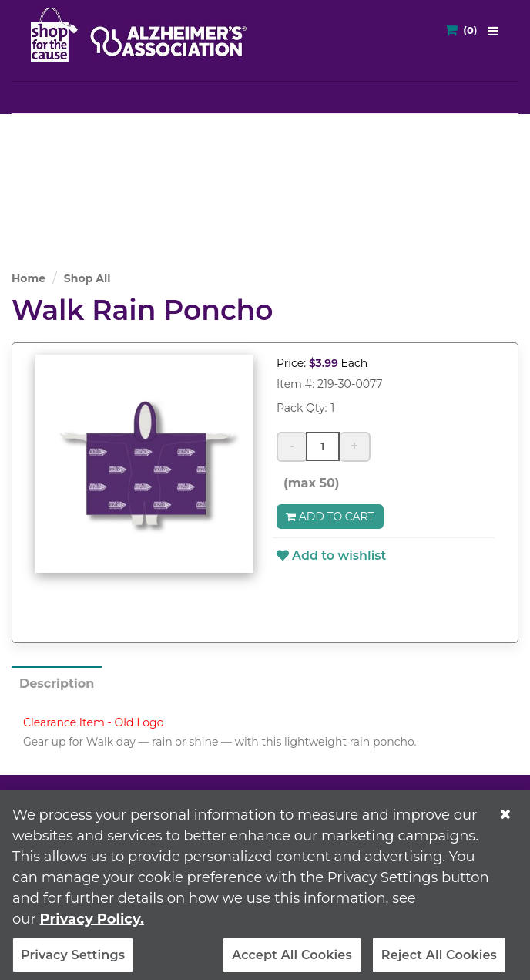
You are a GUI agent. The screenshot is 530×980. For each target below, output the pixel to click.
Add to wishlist (331, 556)
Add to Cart (330, 517)
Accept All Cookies (292, 960)
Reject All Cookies (439, 960)
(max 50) (308, 483)
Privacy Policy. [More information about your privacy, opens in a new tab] (92, 924)
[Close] (505, 819)
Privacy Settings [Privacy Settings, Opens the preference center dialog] (73, 960)
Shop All (87, 278)
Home (29, 278)
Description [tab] (57, 684)
